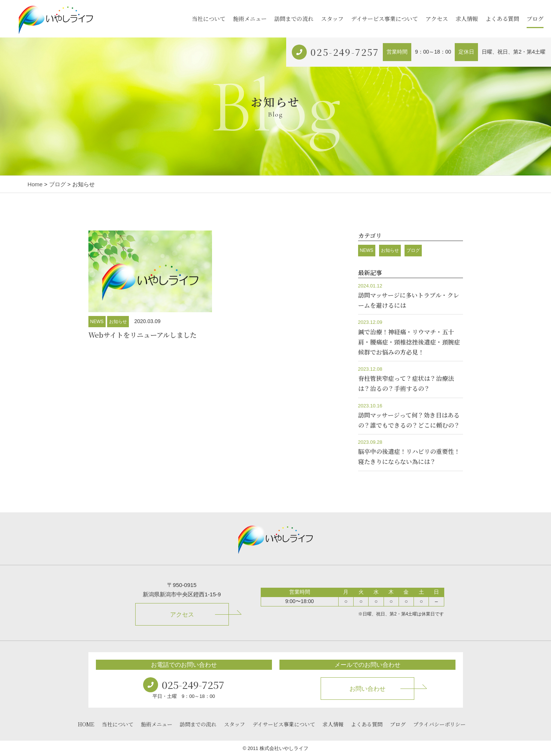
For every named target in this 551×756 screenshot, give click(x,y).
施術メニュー (250, 19)
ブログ (535, 19)
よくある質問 (502, 19)
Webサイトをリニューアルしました (143, 335)
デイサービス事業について (385, 19)
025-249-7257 (345, 52)
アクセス (437, 19)
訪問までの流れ (294, 19)
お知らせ (118, 322)
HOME (86, 724)
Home (35, 184)
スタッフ (332, 19)
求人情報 (467, 19)
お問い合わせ (367, 689)
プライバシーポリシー (439, 724)
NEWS (97, 322)
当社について (209, 19)
